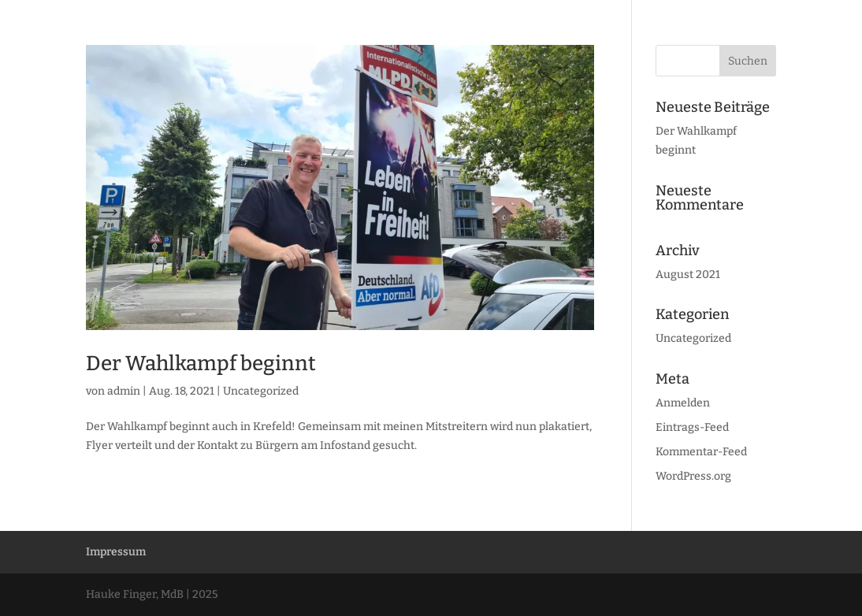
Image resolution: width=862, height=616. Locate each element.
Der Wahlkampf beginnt (201, 364)
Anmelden (683, 403)
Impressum (116, 552)
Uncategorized (261, 391)
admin (124, 391)
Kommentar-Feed (701, 452)
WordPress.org (693, 476)
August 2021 (688, 275)
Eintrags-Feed (692, 427)
